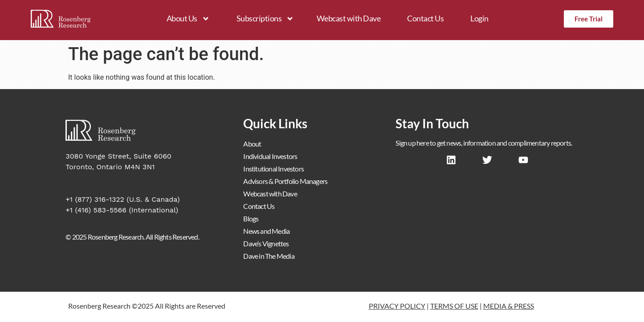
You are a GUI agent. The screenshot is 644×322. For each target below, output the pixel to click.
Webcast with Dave (349, 18)
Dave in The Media (269, 256)
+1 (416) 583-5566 (96, 210)
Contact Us (425, 18)
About (252, 144)
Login (479, 18)
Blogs (251, 218)
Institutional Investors (273, 169)
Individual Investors (270, 156)
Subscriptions (265, 19)
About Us (188, 19)
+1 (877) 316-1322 (95, 199)
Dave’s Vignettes (266, 243)
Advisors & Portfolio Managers (285, 181)
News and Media (266, 231)
